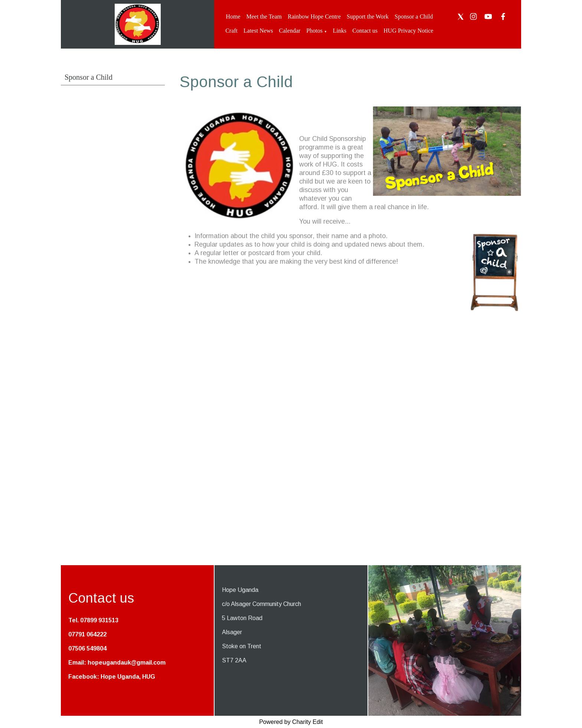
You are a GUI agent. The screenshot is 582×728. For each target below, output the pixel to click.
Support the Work (368, 17)
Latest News (258, 31)
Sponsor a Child (414, 17)
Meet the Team (264, 17)
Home (233, 17)
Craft (231, 31)
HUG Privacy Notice (408, 31)
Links (340, 31)
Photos (314, 31)
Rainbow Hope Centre (314, 17)
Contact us (365, 31)
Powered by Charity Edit (291, 722)
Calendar (290, 31)
